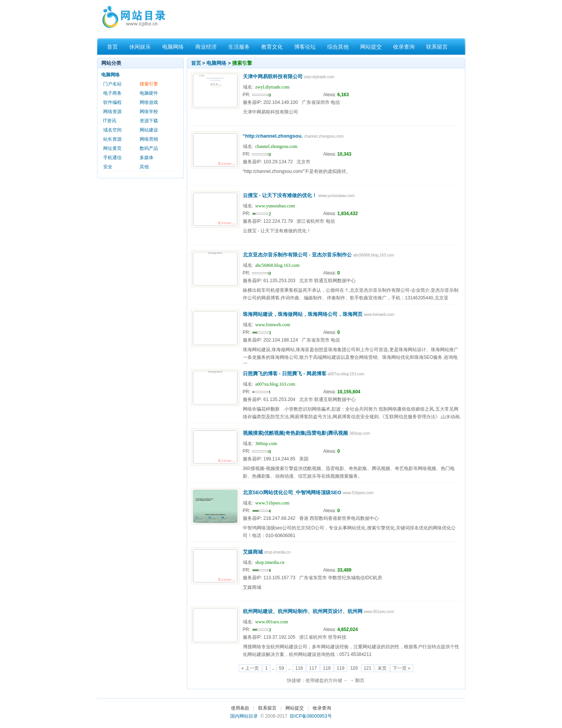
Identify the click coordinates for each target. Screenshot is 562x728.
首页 (112, 47)
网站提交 (371, 47)
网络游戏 (149, 102)
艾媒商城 (253, 552)
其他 (144, 167)
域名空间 (112, 130)
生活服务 (239, 47)
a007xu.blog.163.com (275, 384)
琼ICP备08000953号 (311, 716)
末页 (382, 668)
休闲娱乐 (140, 47)
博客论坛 (305, 47)
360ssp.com (266, 444)
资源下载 (149, 121)
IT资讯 (110, 121)
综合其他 (338, 47)
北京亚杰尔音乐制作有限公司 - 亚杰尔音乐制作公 (297, 255)
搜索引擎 (242, 63)
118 (327, 668)
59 (281, 668)
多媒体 (147, 158)
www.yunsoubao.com (275, 206)
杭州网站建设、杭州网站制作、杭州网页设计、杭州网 (303, 611)
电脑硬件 (149, 93)
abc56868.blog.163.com (277, 265)
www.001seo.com (272, 622)
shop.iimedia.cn (270, 562)
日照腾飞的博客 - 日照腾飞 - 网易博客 (285, 374)
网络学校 (149, 112)
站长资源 (112, 139)
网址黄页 (112, 148)
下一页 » (402, 668)
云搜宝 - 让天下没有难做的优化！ (280, 195)
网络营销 (149, 139)
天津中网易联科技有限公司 (273, 76)
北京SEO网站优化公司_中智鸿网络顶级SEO (292, 492)
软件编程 (112, 102)
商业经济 (206, 47)
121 (368, 668)
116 (299, 668)
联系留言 (437, 47)
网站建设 (149, 130)
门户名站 (112, 84)
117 (313, 668)
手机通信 (112, 158)
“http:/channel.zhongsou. (273, 136)
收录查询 (404, 47)
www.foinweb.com (273, 325)
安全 (108, 167)
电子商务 (112, 93)
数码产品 (149, 148)
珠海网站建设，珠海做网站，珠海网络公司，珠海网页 (303, 314)
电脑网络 (173, 47)
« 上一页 (250, 668)
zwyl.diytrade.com (272, 87)
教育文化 (272, 47)
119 (341, 668)
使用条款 (240, 708)
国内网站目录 (244, 716)
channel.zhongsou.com (276, 146)
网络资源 (112, 112)
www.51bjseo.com (272, 503)
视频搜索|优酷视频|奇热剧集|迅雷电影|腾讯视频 (296, 433)
